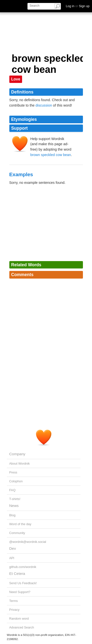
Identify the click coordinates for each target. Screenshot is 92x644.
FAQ (13, 490)
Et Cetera (17, 573)
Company (17, 454)
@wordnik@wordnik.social (28, 542)
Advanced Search (22, 627)
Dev (13, 548)
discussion (44, 105)
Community (17, 533)
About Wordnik (20, 463)
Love (16, 79)
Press (13, 472)
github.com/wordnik (23, 567)
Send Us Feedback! (23, 583)
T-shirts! (15, 499)
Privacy (14, 610)
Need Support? (20, 592)
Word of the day (20, 524)
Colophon (16, 481)
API (12, 558)
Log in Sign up (78, 6)
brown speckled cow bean (51, 155)
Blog (13, 515)
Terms (14, 601)
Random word (19, 619)
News (14, 506)
